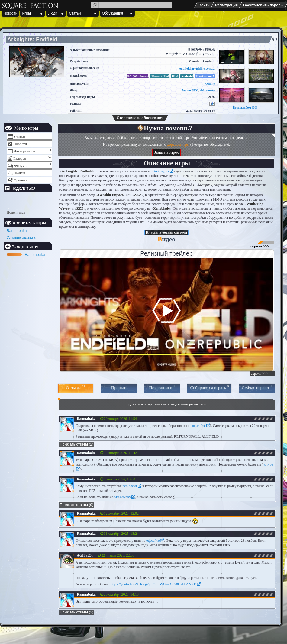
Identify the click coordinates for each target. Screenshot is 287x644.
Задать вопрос (166, 152)
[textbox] (131, 5)
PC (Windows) (138, 76)
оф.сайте (199, 426)
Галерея (20, 159)
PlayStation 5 (205, 76)
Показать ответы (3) (77, 612)
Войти (204, 5)
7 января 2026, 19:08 (120, 479)
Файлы (20, 173)
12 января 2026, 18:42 (121, 453)
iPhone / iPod (160, 76)
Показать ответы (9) (77, 505)
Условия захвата (21, 237)
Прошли (119, 388)
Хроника (21, 180)
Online (210, 83)
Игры (26, 13)
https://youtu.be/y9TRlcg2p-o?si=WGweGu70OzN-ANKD (153, 584)
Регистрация (226, 5)
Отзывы (75, 387)
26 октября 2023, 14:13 (121, 594)
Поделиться (16, 212)
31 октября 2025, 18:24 (121, 534)
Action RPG (190, 90)
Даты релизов (24, 151)
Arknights (161, 171)
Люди (53, 13)
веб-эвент (130, 486)
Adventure (207, 90)
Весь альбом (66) (245, 107)
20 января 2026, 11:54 (120, 419)
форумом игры (178, 145)
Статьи (75, 13)
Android (187, 76)
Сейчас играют (257, 387)
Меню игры (26, 128)
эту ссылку (123, 497)
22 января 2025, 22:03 (118, 555)
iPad (175, 76)
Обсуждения (112, 13)
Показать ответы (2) (77, 444)
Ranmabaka (17, 231)
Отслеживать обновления (140, 118)
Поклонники (162, 387)
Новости (10, 13)
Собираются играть (209, 387)
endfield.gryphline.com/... (197, 68)
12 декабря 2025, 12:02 (121, 513)
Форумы (21, 166)
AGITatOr (85, 555)
